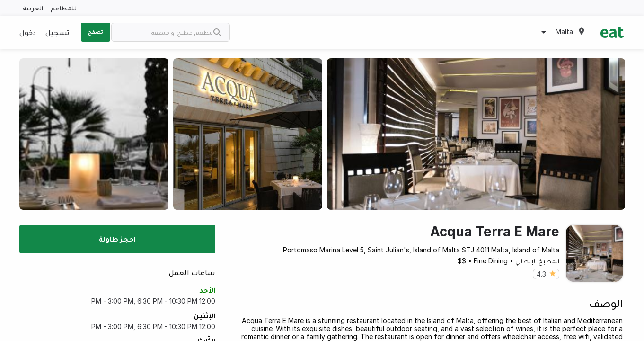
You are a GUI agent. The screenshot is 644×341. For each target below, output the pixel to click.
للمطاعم (64, 8)
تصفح (96, 32)
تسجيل (57, 32)
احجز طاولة (117, 239)
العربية (33, 8)
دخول (28, 32)
